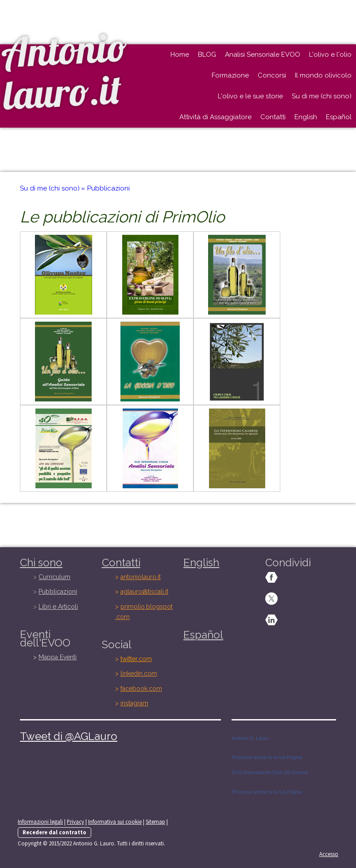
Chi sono (41, 562)
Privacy (75, 821)
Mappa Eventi (58, 657)
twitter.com (136, 659)
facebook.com (141, 689)
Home (180, 54)
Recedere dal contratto (54, 832)
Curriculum (54, 577)
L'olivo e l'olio (330, 54)
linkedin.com (139, 673)
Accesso (329, 854)
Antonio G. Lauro (250, 738)
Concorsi (272, 75)
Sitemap (155, 821)
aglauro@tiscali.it (144, 592)
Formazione (230, 75)
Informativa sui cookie (115, 821)
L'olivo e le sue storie (250, 96)
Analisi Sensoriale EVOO (263, 54)
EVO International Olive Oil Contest (270, 772)
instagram (134, 703)
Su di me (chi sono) (322, 96)
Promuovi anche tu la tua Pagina (267, 757)
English (306, 117)
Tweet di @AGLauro (69, 736)
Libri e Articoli (58, 607)
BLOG (207, 54)
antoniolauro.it (141, 577)
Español (339, 117)
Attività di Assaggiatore (215, 117)
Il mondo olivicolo (323, 75)
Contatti (273, 117)
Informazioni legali (40, 821)
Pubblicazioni (58, 592)
